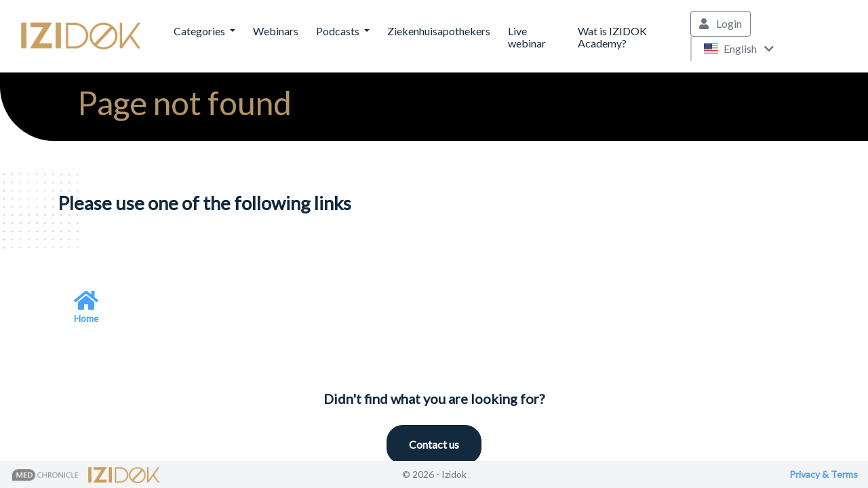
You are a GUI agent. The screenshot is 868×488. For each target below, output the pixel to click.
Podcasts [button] (339, 31)
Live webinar (527, 37)
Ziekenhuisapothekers (439, 31)
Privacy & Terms (824, 474)
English (738, 48)
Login (721, 23)
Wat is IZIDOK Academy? (612, 37)
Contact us (434, 444)
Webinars (276, 31)
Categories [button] (200, 31)
